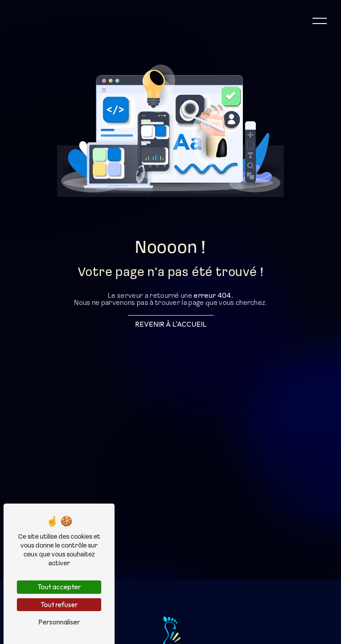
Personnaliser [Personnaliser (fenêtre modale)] (59, 622)
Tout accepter (59, 587)
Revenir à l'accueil (171, 324)
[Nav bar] (320, 20)
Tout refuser (59, 604)
